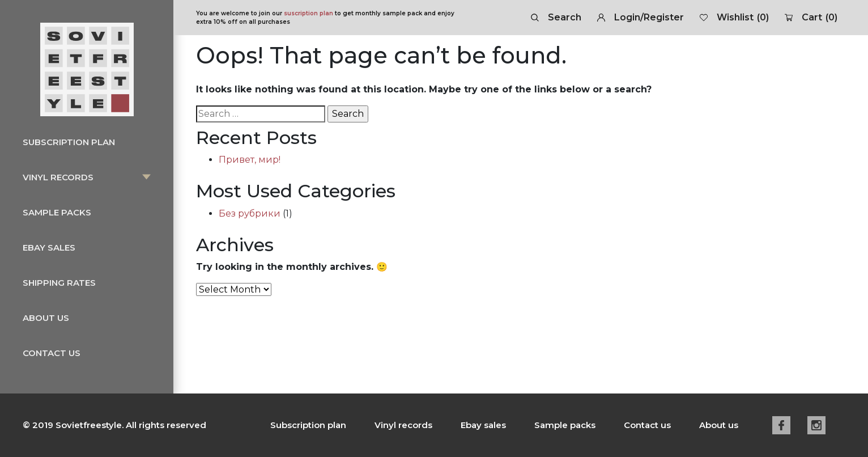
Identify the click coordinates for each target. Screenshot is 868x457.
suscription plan (309, 13)
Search (556, 17)
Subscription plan (69, 142)
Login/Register (641, 17)
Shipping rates (59, 283)
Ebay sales (49, 247)
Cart (811, 18)
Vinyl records (58, 177)
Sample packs (57, 212)
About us (46, 318)
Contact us (52, 353)
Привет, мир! (250, 160)
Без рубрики (250, 213)
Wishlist (734, 18)
